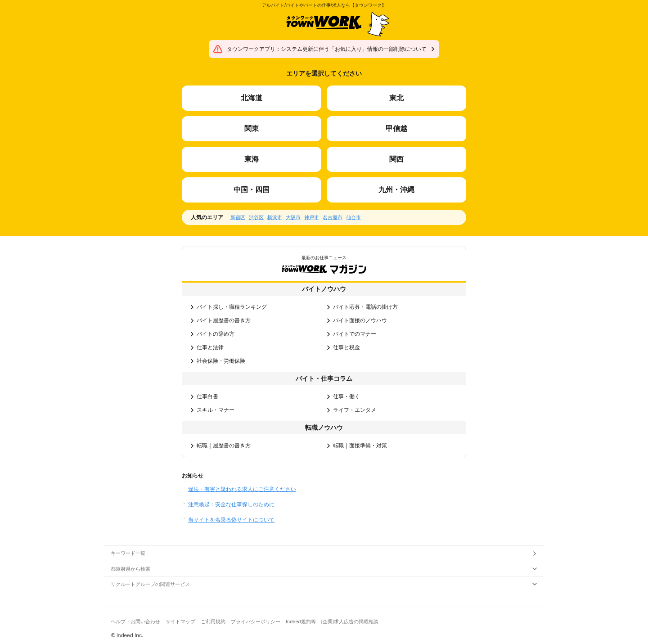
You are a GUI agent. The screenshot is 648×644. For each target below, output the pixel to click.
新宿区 (238, 217)
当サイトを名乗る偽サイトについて (231, 520)
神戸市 (312, 217)
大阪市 (293, 217)
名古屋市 (333, 217)
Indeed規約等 (301, 621)
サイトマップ (180, 621)
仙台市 (353, 217)
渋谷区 (256, 217)
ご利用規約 (213, 621)
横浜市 (275, 217)
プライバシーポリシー (256, 621)
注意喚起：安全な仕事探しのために (231, 504)
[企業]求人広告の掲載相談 (350, 621)
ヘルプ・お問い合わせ (135, 621)
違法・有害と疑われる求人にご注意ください (242, 489)
